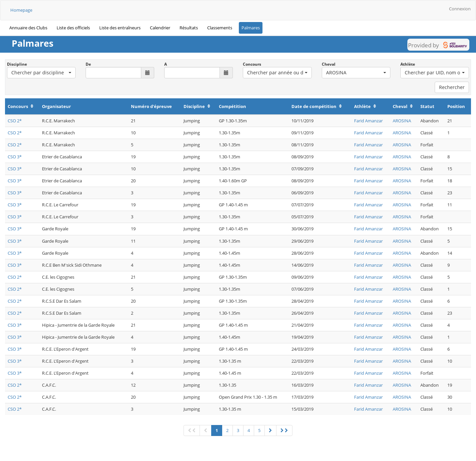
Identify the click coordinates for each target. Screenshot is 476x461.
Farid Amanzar (368, 121)
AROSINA (402, 121)
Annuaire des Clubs (28, 28)
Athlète (408, 64)
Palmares (251, 28)
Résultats (189, 28)
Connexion (460, 9)
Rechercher (452, 87)
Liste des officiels (73, 28)
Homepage (21, 10)
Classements (220, 28)
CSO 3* (15, 157)
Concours (252, 64)
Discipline (17, 64)
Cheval (329, 64)
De (88, 64)
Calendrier (160, 28)
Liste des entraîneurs (120, 28)
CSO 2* (15, 121)
